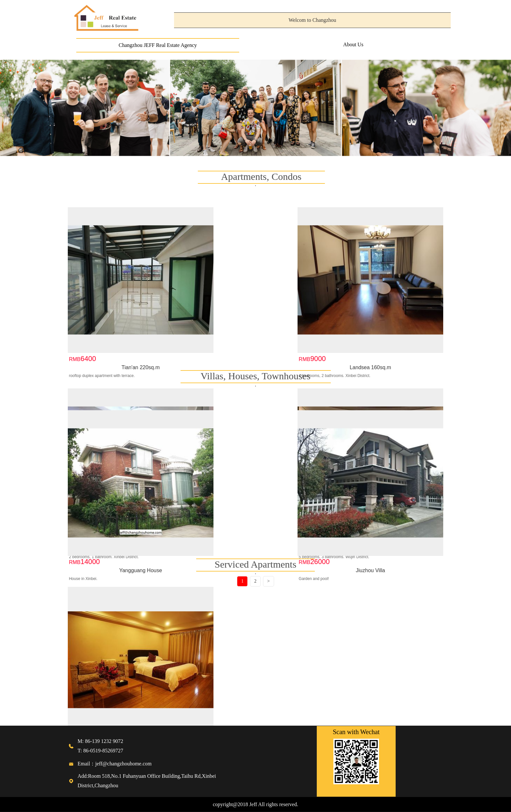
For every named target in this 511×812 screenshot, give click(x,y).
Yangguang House (113, 518)
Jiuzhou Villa (208, 518)
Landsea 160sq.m (208, 315)
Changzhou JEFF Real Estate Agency (158, 45)
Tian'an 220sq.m (113, 315)
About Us (353, 44)
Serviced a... (80, 686)
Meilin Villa (303, 518)
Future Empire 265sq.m (398, 315)
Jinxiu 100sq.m (303, 315)
